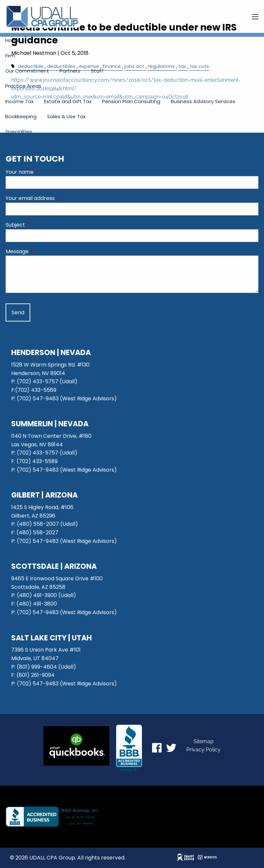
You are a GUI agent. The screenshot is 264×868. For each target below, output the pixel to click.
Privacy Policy (203, 750)
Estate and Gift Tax (68, 101)
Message (43, 251)
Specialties (19, 132)
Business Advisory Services (203, 101)
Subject (42, 225)
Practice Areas (23, 86)
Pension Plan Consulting (131, 101)
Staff (97, 71)
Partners (70, 71)
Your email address (56, 198)
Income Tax (19, 101)
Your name (46, 172)
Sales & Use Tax (66, 116)
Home (13, 40)
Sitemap (204, 741)
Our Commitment (27, 71)
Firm (10, 56)
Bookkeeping (21, 116)
